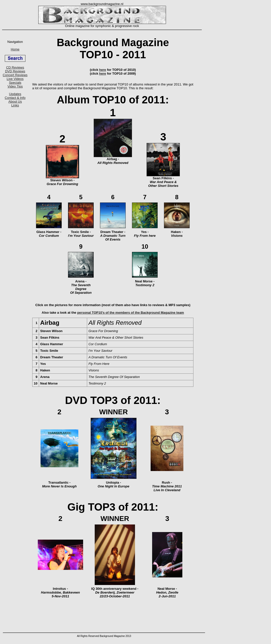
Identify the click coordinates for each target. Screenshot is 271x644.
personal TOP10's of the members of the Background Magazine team (130, 313)
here (103, 70)
